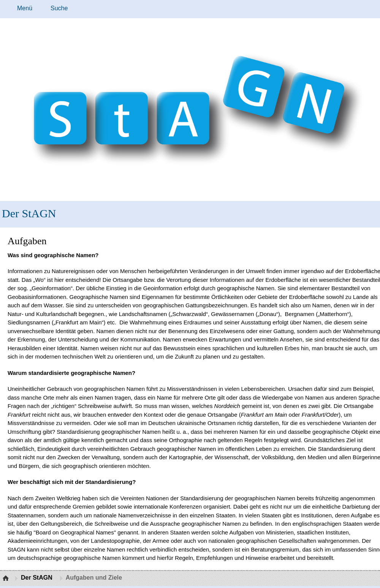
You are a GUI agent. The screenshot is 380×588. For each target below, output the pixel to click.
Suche (59, 8)
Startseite (7, 579)
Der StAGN (29, 213)
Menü (25, 8)
